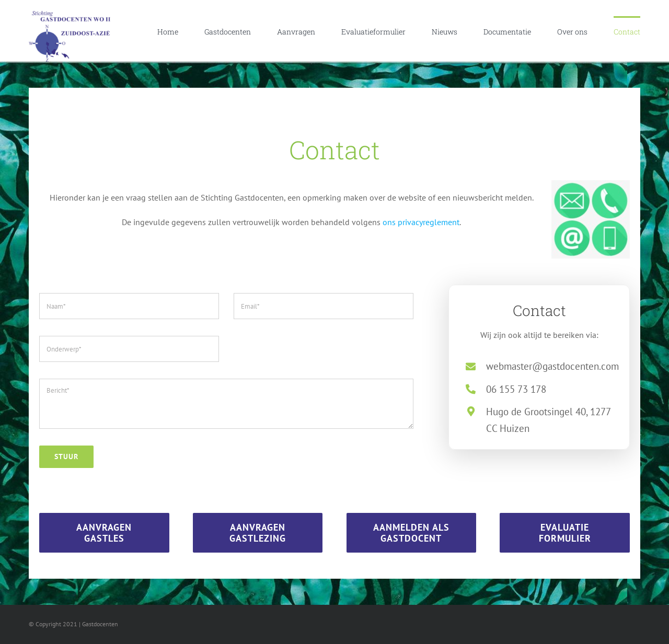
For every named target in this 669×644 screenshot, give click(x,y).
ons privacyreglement (421, 222)
